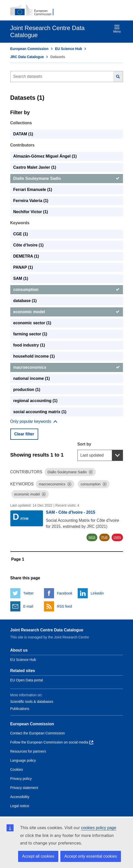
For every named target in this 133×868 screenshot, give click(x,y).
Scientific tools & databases (32, 702)
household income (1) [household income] (34, 356)
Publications (20, 709)
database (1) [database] (25, 301)
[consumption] (67, 290)
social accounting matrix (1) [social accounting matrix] (40, 412)
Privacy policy (21, 779)
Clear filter (24, 434)
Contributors (23, 145)
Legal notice (20, 806)
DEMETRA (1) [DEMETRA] (26, 256)
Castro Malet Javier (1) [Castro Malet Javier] (35, 167)
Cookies (17, 770)
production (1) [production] (27, 390)
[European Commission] (35, 10)
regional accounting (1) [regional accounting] (35, 401)
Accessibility (20, 797)
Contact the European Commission (38, 733)
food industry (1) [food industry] (29, 345)
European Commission (29, 49)
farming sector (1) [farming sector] (30, 334)
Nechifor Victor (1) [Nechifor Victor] (31, 212)
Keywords (20, 223)
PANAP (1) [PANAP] (23, 267)
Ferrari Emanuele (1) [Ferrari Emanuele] (33, 190)
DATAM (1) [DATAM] (23, 134)
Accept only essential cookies (91, 856)
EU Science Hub (69, 49)
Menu (117, 29)
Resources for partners (28, 751)
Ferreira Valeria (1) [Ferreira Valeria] (31, 201)
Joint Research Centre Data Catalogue (47, 630)
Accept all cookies (38, 856)
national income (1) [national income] (32, 378)
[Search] (118, 77)
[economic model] (67, 312)
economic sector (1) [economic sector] (32, 323)
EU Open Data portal (27, 680)
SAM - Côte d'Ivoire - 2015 (71, 512)
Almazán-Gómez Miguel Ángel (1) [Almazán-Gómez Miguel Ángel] (45, 156)
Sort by (84, 444)
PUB (104, 537)
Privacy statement (24, 788)
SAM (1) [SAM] (21, 278)
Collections (21, 123)
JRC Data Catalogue (27, 57)
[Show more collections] (34, 421)
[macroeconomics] (67, 367)
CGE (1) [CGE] (21, 234)
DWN (117, 537)
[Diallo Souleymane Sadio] (67, 179)
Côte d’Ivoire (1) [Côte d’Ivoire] (29, 245)
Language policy (23, 760)
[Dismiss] (91, 472)
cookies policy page (99, 828)
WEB (92, 537)
